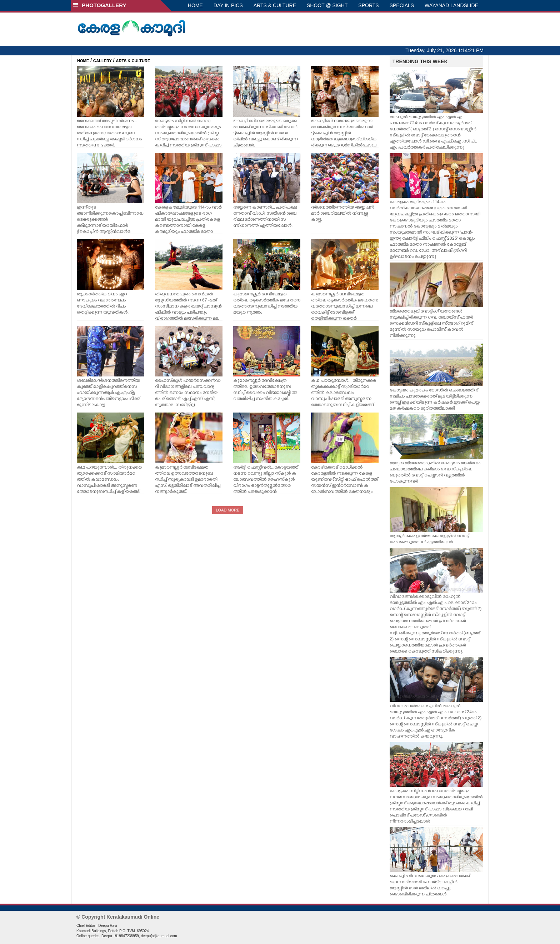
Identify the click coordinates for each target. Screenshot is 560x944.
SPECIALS (402, 5)
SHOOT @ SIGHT (327, 5)
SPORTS (368, 5)
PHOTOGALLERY (100, 5)
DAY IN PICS (228, 5)
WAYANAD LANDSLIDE (451, 5)
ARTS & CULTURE (275, 5)
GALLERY (102, 61)
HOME (195, 5)
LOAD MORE (227, 510)
